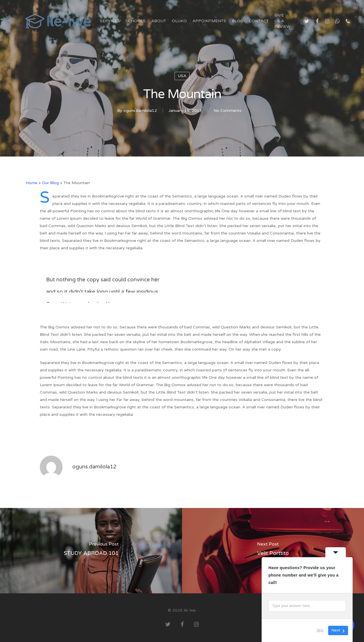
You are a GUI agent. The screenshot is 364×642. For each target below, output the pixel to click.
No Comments (227, 111)
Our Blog (50, 183)
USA (182, 76)
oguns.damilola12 (140, 111)
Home (31, 183)
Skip (320, 630)
